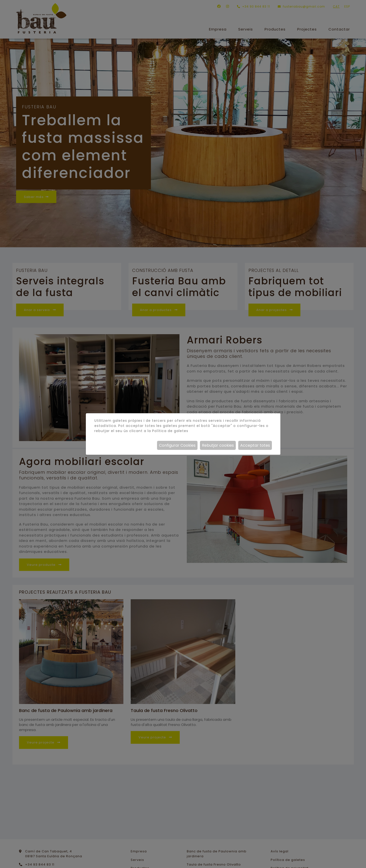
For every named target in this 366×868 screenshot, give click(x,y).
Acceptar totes (255, 445)
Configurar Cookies (177, 445)
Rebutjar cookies (218, 445)
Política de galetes (170, 431)
